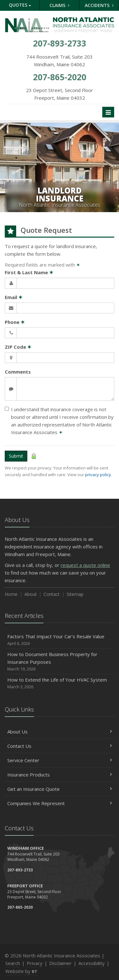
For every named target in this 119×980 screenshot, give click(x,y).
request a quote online (85, 565)
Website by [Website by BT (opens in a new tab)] (21, 971)
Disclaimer (60, 963)
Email (14, 297)
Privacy (35, 963)
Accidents (99, 5)
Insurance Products (60, 775)
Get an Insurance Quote (60, 789)
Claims (60, 5)
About (31, 594)
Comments (18, 372)
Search (13, 963)
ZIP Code (18, 347)
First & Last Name (29, 272)
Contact (52, 594)
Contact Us (60, 746)
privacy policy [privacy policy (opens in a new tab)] (98, 475)
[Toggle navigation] (108, 112)
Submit (16, 456)
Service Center (60, 760)
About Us (60, 732)
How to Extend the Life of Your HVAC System (60, 683)
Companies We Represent (60, 803)
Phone (15, 322)
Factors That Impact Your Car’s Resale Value (60, 640)
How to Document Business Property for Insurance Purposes (60, 662)
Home (11, 594)
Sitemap (75, 594)
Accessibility (92, 963)
